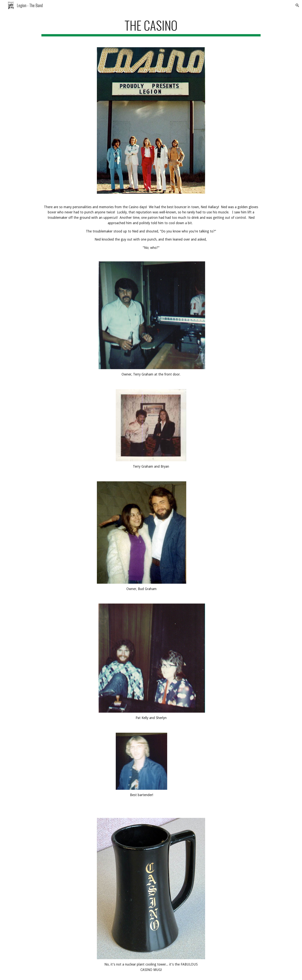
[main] (151, 27)
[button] (297, 5)
